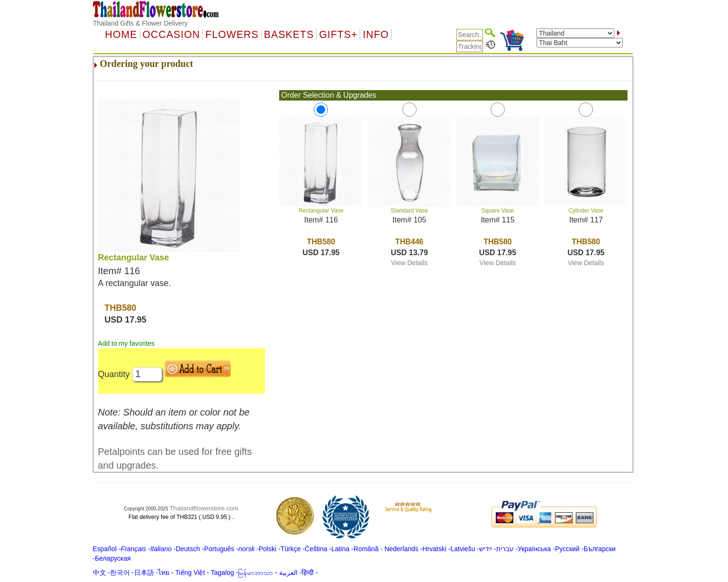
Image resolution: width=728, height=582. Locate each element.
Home (121, 35)
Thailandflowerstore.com (204, 508)
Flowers (232, 35)
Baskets (289, 35)
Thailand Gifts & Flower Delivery (140, 23)
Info (376, 35)
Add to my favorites (127, 343)
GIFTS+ (338, 35)
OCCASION (172, 35)
